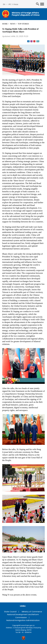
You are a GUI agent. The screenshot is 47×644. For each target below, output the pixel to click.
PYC (38, 41)
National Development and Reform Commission (23, 616)
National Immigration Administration (23, 620)
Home (5, 24)
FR (32, 41)
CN (28, 41)
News (13, 24)
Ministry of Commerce (32, 612)
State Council (10, 612)
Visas (16, 4)
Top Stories (23, 24)
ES (34, 41)
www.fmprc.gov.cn (28, 625)
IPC (10, 4)
